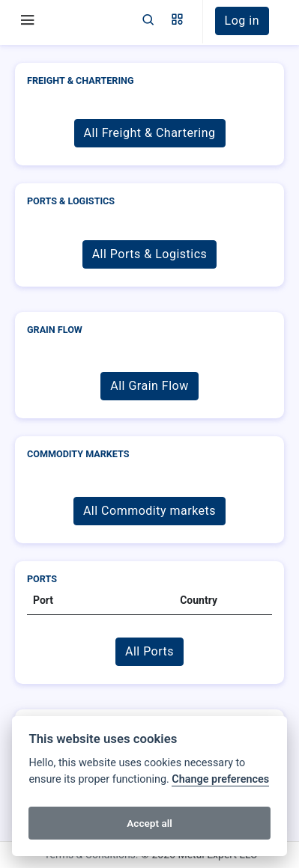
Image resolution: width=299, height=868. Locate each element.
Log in (242, 21)
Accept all (149, 823)
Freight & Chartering (81, 80)
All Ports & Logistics (150, 254)
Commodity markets (78, 454)
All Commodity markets (149, 511)
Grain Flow (55, 330)
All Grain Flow (149, 386)
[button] (177, 21)
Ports (42, 579)
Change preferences (220, 779)
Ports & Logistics (71, 201)
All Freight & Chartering (150, 133)
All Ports (149, 651)
